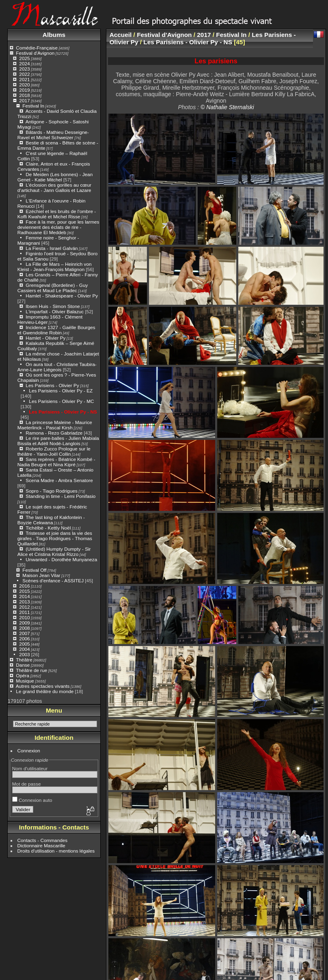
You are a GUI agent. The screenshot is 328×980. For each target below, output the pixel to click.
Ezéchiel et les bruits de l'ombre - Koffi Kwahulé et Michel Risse (57, 214)
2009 (24, 623)
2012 (24, 607)
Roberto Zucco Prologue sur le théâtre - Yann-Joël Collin (54, 451)
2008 (24, 628)
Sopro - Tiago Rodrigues (52, 491)
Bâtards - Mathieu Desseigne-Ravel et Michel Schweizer (53, 135)
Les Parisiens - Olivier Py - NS (63, 412)
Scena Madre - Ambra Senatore (59, 480)
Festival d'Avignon (35, 53)
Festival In (33, 106)
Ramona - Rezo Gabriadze (54, 433)
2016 (24, 586)
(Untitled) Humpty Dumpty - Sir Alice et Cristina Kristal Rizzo (54, 551)
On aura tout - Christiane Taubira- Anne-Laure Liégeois (57, 367)
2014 (24, 596)
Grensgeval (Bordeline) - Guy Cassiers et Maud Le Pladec (53, 288)
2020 (24, 85)
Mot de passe (27, 784)
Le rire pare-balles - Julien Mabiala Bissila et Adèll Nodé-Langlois (58, 441)
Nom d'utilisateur (30, 768)
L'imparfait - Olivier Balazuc (55, 311)
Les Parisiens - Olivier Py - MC (61, 401)
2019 (24, 90)
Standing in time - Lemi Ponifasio (60, 496)
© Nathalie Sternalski (227, 107)
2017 (24, 100)
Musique (25, 681)
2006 (24, 639)
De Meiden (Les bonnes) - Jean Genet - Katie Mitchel (55, 177)
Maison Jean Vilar (41, 575)
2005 (24, 644)
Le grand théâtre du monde (45, 691)
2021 (24, 79)
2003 (24, 654)
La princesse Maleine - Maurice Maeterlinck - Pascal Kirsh (55, 425)
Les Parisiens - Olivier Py (52, 385)
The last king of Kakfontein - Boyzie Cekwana (51, 520)
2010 (24, 617)
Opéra (23, 675)
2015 (24, 591)
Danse (23, 665)
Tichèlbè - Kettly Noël (48, 528)
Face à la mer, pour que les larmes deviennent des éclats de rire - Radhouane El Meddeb (58, 227)
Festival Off (34, 570)
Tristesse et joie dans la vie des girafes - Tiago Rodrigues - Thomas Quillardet (55, 538)
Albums (54, 35)
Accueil (121, 35)
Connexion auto (32, 800)
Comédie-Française (37, 48)
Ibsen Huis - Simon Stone (53, 306)
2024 (24, 64)
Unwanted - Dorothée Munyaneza (61, 559)
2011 (24, 612)
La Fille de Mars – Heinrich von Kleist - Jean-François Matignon (55, 267)
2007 (24, 633)
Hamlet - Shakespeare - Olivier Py (62, 296)
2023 (24, 69)
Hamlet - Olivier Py (45, 338)
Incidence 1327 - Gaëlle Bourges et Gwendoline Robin (56, 330)
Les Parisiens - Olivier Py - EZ (61, 391)
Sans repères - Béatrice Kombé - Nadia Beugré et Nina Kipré (56, 462)
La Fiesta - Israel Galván (52, 248)
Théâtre (24, 660)
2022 (24, 74)
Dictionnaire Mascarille (41, 845)
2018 (24, 95)
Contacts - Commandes (43, 840)
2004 (24, 649)
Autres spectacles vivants (43, 686)
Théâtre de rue (31, 670)
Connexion (29, 751)
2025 (24, 58)
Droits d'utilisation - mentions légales (56, 851)
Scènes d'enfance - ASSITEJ (53, 580)
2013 (24, 602)
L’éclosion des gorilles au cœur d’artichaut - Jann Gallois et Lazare (54, 187)
